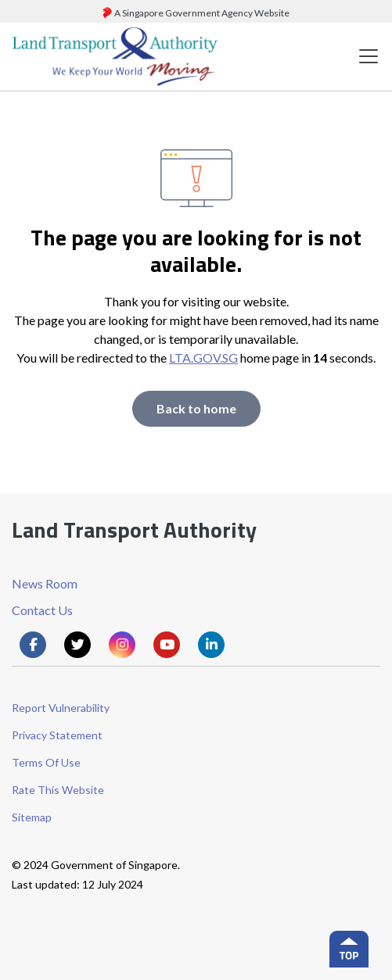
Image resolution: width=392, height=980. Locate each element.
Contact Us (42, 610)
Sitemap (32, 817)
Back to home (196, 408)
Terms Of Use (46, 762)
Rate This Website (58, 790)
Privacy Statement (57, 735)
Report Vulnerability (61, 708)
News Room (45, 583)
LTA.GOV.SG (203, 358)
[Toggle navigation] (369, 57)
